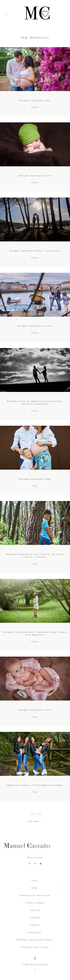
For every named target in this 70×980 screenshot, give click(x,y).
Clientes (35, 925)
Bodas (35, 888)
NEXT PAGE (35, 821)
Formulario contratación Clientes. (35, 940)
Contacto (35, 918)
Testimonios (35, 932)
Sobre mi (35, 910)
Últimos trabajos (35, 903)
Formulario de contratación (35, 895)
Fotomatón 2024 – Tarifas (35, 947)
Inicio (35, 881)
